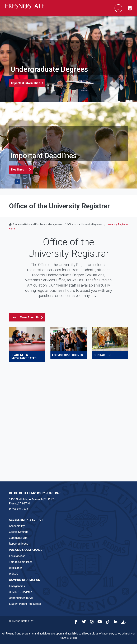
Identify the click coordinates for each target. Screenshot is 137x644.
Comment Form (18, 538)
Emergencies (17, 586)
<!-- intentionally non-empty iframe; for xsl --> (69, 420)
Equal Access (17, 556)
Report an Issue (19, 544)
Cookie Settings (19, 532)
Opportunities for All (21, 598)
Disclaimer (15, 568)
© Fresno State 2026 (22, 621)
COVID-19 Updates (21, 592)
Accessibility (17, 526)
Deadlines (18, 170)
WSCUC (14, 574)
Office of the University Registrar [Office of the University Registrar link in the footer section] (35, 493)
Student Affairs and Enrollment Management (38, 224)
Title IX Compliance (21, 562)
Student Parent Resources (25, 604)
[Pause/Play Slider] (17, 182)
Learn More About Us (26, 317)
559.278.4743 (20, 509)
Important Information (26, 83)
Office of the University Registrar (85, 224)
